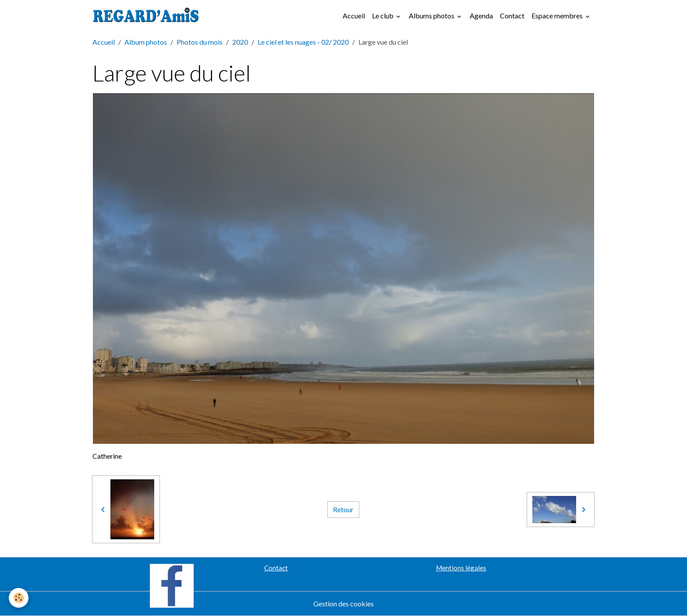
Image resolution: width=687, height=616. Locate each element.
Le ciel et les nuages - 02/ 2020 (303, 42)
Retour (343, 509)
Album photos (146, 42)
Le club (383, 16)
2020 (240, 42)
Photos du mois (200, 42)
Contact (512, 16)
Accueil (354, 16)
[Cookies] (19, 598)
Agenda (481, 16)
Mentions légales (461, 568)
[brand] (148, 16)
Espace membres (558, 16)
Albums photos (432, 16)
